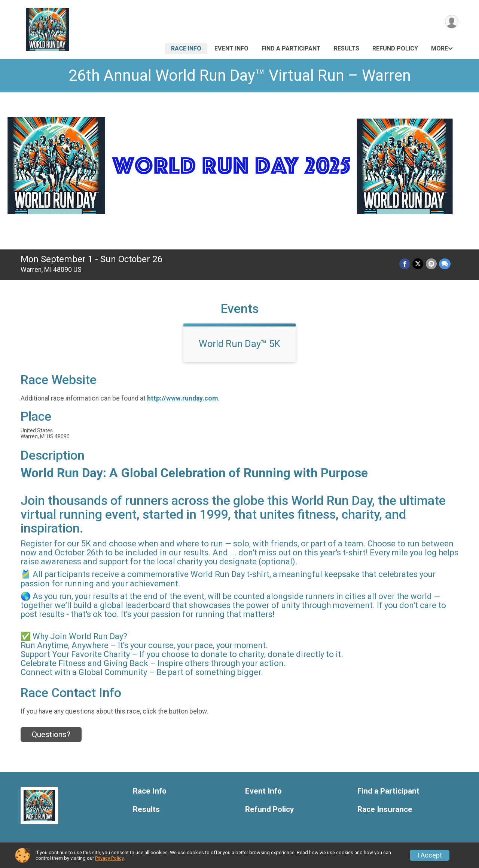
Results (347, 48)
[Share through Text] (445, 264)
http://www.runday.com (182, 398)
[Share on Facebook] (405, 264)
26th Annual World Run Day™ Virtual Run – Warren (240, 75)
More (440, 48)
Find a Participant (291, 48)
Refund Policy (395, 48)
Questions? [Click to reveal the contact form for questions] (51, 734)
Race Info (186, 48)
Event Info (231, 48)
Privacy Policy (109, 858)
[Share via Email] (431, 264)
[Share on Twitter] (418, 264)
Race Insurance (385, 809)
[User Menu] (451, 22)
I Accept (430, 855)
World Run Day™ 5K (239, 344)
